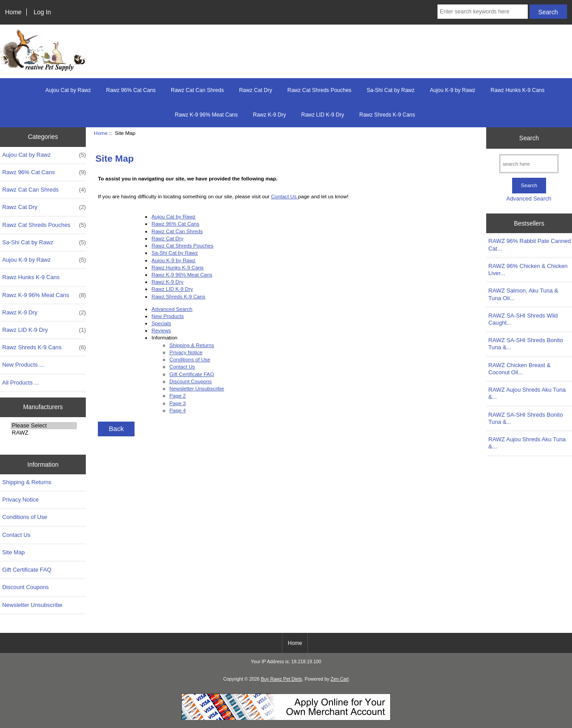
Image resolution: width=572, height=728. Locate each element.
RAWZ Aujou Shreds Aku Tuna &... (527, 393)
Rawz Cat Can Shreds (197, 90)
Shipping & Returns (27, 482)
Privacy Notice (20, 500)
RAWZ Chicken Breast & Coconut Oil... (519, 369)
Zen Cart (340, 679)
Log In (42, 12)
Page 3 (178, 403)
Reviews (161, 330)
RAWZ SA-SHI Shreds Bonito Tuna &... (526, 344)
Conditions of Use (25, 517)
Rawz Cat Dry (256, 90)
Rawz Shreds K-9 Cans (387, 115)
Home (13, 12)
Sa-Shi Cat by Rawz (390, 90)
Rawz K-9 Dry (269, 115)
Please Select (44, 426)
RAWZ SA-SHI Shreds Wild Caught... (523, 319)
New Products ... (23, 365)
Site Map (13, 552)
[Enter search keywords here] (483, 12)
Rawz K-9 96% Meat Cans (206, 115)
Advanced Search (172, 309)
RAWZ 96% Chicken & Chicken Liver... (528, 270)
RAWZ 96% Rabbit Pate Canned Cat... (530, 245)
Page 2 (178, 395)
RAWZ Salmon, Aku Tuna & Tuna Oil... (523, 294)
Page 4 (178, 410)
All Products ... (21, 383)
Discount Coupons (25, 587)
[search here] (529, 164)
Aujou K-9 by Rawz (453, 90)
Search (529, 138)
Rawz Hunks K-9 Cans (518, 90)
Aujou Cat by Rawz (68, 90)
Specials (161, 323)
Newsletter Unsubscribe (32, 605)
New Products (168, 316)
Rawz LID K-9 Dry (323, 115)
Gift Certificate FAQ (27, 570)
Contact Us (16, 535)
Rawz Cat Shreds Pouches (319, 90)
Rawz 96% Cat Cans (131, 90)
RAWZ (44, 433)
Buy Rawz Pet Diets (282, 679)
